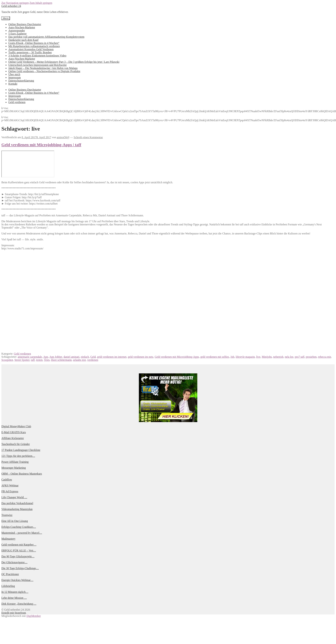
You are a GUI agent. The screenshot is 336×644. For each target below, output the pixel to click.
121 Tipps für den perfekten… (18, 456)
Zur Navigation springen (15, 3)
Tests (47, 360)
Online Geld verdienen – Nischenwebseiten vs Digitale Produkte (44, 71)
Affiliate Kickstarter (13, 438)
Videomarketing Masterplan (17, 509)
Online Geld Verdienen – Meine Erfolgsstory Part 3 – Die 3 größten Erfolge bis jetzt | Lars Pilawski (64, 62)
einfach (85, 357)
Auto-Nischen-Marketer (22, 27)
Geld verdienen (17, 102)
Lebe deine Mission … (14, 598)
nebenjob (278, 357)
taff (33, 360)
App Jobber (56, 357)
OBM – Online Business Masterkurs (22, 474)
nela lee (289, 357)
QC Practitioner (10, 574)
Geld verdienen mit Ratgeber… (19, 545)
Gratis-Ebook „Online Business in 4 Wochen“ (34, 43)
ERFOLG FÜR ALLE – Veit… (19, 551)
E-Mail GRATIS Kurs (14, 432)
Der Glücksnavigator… (14, 562)
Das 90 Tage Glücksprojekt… (18, 556)
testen (39, 360)
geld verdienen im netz (141, 357)
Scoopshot (7, 360)
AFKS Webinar (10, 485)
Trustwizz (7, 515)
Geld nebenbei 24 (11, 6)
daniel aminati (71, 357)
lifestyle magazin (245, 357)
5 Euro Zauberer (17, 34)
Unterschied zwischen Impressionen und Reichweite (37, 65)
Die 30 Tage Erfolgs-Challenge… (20, 568)
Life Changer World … (14, 497)
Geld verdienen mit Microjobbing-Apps (177, 357)
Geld (93, 357)
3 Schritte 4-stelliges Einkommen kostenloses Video (37, 56)
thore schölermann (61, 360)
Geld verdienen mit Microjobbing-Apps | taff (41, 145)
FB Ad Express (10, 491)
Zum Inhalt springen (41, 3)
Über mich (14, 74)
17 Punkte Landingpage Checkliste (21, 450)
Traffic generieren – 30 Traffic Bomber (30, 52)
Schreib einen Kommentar (88, 137)
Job (232, 357)
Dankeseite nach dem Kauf (23, 40)
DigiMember (34, 616)
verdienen (93, 360)
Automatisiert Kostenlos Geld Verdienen (31, 49)
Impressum (15, 77)
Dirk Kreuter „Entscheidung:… (19, 604)
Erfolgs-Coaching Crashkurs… (19, 527)
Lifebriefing (8, 586)
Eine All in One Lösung (15, 521)
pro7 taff (300, 357)
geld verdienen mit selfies (215, 357)
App (46, 357)
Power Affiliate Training (15, 462)
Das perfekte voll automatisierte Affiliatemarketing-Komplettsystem (46, 37)
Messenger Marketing (14, 468)
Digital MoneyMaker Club (16, 426)
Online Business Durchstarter (25, 24)
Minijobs (267, 357)
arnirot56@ (63, 137)
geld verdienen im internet (112, 357)
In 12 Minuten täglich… (15, 592)
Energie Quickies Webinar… (17, 580)
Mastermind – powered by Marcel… (22, 533)
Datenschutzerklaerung (21, 81)
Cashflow (7, 480)
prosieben (311, 357)
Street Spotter (22, 360)
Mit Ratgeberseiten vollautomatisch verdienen (34, 46)
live (258, 357)
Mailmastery (8, 539)
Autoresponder (17, 31)
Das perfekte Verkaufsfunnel (17, 503)
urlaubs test (79, 360)
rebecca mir (325, 357)
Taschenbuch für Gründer (16, 444)
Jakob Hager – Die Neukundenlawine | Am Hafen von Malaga (43, 68)
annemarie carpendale (30, 357)
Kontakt (13, 84)
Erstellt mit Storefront (14, 613)
